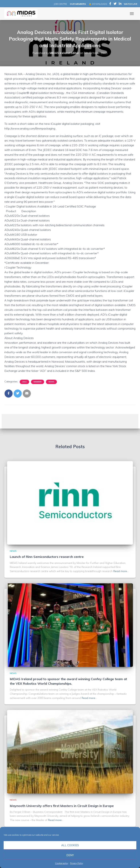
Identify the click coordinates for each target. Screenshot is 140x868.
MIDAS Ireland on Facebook (110, 4)
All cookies (70, 845)
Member (38, 382)
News (51, 382)
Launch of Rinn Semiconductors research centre (47, 557)
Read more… (121, 571)
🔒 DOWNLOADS (98, 4)
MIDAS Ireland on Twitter (115, 4)
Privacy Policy (77, 863)
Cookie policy (62, 863)
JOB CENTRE (60, 4)
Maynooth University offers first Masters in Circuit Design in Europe (62, 806)
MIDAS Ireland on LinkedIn (120, 4)
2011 (24, 382)
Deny (70, 855)
